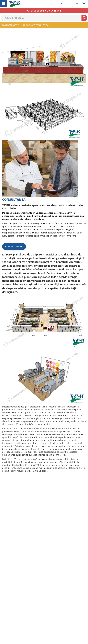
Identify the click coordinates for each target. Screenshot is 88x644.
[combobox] (44, 18)
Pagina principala (11, 25)
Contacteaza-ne (14, 246)
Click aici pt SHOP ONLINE (44, 10)
